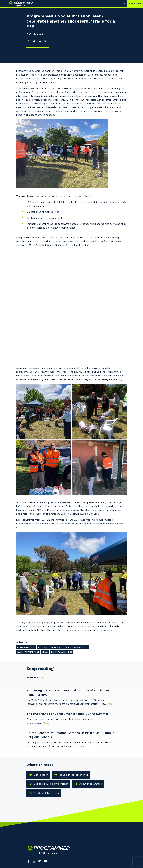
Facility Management (76, 540)
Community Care (26, 540)
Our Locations (33, 784)
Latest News (33, 788)
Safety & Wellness (62, 545)
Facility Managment (28, 545)
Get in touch (41, 667)
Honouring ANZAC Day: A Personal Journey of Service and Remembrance (69, 585)
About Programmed (91, 677)
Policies (50, 824)
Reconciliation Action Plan (86, 784)
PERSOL (77, 775)
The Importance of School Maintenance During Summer (67, 606)
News (45, 545)
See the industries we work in (51, 677)
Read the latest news (46, 686)
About (30, 775)
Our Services (33, 779)
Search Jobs (79, 779)
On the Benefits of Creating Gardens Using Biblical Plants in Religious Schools (70, 628)
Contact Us (135, 4)
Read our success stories (74, 667)
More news (35, 570)
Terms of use (33, 824)
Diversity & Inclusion (50, 540)
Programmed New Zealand (63, 812)
